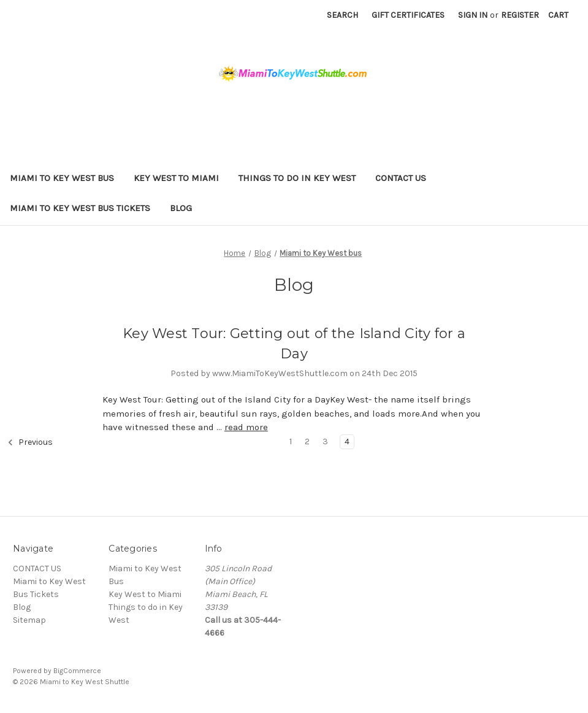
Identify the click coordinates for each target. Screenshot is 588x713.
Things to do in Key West (297, 178)
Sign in (473, 15)
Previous (30, 442)
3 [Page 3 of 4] (325, 441)
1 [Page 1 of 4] (291, 441)
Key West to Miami (176, 178)
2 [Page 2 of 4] (307, 441)
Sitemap (29, 620)
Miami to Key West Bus (62, 178)
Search (342, 15)
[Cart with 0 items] (558, 15)
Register (520, 15)
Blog (181, 208)
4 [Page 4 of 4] (347, 441)
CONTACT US (401, 178)
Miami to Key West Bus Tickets (80, 208)
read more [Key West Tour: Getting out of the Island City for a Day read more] (246, 427)
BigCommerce (77, 671)
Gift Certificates (408, 15)
